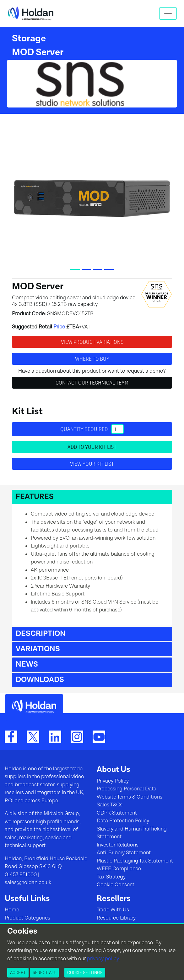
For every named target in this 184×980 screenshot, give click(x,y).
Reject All (44, 972)
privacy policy (103, 959)
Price (59, 327)
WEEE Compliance (119, 869)
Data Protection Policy (123, 821)
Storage (29, 39)
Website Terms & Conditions (130, 797)
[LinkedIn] (55, 736)
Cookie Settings (85, 972)
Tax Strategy (111, 877)
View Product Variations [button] (92, 342)
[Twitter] (33, 736)
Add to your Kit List (92, 447)
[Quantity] (117, 429)
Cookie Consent (116, 885)
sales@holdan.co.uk (28, 883)
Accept (18, 972)
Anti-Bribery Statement (124, 853)
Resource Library (116, 918)
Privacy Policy (113, 781)
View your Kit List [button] (92, 464)
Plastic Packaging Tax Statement (135, 861)
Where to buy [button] (92, 359)
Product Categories (27, 918)
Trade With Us (113, 910)
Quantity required (92, 429)
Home (12, 910)
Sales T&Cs (110, 805)
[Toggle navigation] (168, 13)
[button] (92, 497)
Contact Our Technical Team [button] (92, 383)
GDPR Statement (117, 813)
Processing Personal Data (127, 789)
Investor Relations (118, 845)
